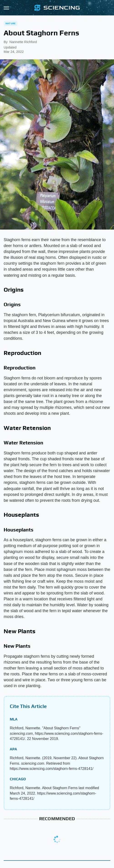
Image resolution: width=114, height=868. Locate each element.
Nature (11, 23)
